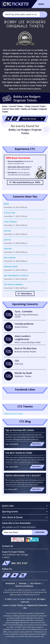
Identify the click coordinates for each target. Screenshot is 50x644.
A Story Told (10, 213)
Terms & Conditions (24, 586)
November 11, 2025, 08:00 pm (16, 225)
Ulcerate (8, 249)
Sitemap (23, 583)
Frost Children (10, 222)
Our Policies (36, 583)
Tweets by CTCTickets (14, 414)
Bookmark (10, 583)
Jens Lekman (10, 258)
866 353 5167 (19, 563)
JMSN (6, 204)
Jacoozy (7, 231)
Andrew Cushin (11, 266)
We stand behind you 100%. (25, 182)
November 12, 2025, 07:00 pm (16, 234)
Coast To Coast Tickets (22, 599)
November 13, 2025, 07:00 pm (16, 270)
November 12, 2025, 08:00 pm (16, 243)
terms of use (36, 590)
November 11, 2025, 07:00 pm (16, 216)
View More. (25, 294)
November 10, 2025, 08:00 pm (16, 207)
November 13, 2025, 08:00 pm (16, 288)
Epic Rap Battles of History (16, 275)
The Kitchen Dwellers (14, 284)
